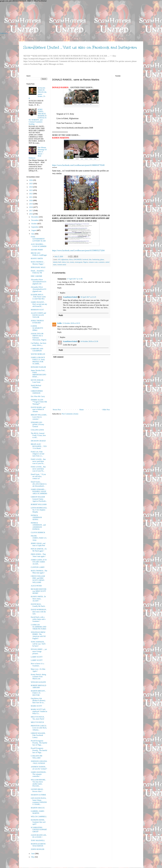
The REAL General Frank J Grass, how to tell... (38, 435)
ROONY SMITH (37, 258)
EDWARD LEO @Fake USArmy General (37, 424)
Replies (63, 293)
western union (62, 265)
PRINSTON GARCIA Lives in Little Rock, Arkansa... (39, 728)
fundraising (96, 259)
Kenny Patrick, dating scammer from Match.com (38, 677)
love (68, 262)
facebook (85, 259)
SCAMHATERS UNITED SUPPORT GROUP (39, 830)
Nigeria (86, 262)
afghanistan (65, 259)
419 (59, 259)
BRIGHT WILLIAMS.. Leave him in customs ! (39, 417)
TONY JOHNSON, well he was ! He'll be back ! (38, 644)
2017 (31, 211)
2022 (31, 194)
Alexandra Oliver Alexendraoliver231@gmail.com (39, 282)
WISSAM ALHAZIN (38, 682)
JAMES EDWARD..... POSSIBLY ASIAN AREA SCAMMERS (39, 491)
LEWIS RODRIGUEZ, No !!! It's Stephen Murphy (39, 510)
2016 (31, 214)
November (35, 220)
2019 (31, 204)
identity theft (57, 262)
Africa (71, 259)
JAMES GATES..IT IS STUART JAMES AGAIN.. (39, 562)
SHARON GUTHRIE (38, 795)
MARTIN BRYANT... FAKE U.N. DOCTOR (38, 693)
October (34, 224)
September (35, 227)
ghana (102, 259)
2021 (31, 197)
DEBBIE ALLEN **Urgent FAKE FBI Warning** (39, 402)
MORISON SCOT (37, 310)
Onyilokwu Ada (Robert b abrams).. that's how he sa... (38, 700)
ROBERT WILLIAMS (39, 504)
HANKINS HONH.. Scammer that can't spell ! (38, 822)
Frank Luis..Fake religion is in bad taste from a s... (37, 454)
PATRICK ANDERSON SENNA (36, 517)
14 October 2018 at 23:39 (89, 341)
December (35, 217)
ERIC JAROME (36, 276)
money (72, 262)
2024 (31, 187)
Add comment (58, 357)
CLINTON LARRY (38, 567)
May (33, 857)
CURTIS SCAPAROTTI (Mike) (37, 328)
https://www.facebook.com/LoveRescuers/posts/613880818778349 (78, 165)
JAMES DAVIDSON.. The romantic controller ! (39, 774)
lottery (64, 262)
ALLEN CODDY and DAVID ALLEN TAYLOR (38, 315)
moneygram (79, 262)
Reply (59, 288)
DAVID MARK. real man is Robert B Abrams (38, 409)
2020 (31, 200)
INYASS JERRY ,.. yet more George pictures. (39, 651)
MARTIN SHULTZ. (38, 808)
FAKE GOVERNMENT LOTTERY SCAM (38, 239)
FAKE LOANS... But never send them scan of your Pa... (38, 461)
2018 (31, 207)
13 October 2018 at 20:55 (71, 323)
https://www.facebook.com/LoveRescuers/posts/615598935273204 (78, 251)
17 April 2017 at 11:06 (75, 279)
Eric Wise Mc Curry (38, 396)
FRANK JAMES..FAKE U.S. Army (39, 538)
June (33, 854)
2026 (31, 180)
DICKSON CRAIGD (38, 441)
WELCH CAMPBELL (39, 817)
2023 (31, 190)
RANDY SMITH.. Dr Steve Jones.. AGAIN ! (38, 599)
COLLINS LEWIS (37, 430)
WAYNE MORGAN (38, 354)
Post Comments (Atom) (70, 414)
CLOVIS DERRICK (38, 532)
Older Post (106, 410)
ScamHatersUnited (70, 297)
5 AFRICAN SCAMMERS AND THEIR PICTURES (38, 627)
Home (82, 410)
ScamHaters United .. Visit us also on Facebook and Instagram (80, 47)
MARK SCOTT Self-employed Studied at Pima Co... (39, 711)
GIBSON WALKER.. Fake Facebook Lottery (38, 735)
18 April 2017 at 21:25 (88, 297)
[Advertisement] (65, 17)
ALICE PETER (36, 586)
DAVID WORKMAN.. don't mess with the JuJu (39, 612)
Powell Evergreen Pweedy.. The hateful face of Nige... (39, 743)
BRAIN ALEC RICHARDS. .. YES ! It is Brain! (39, 446)
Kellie (60, 323)
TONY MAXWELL (38, 840)
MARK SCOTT (36, 706)
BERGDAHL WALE (38, 267)
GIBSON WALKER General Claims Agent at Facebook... (39, 499)
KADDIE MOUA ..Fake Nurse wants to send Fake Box (38, 297)
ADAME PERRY (37, 250)
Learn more (4, 33)
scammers (102, 262)
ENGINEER (78, 259)
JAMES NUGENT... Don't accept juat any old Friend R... (39, 304)
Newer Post (57, 410)
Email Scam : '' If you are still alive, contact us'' (38, 476)
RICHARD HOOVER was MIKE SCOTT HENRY (39, 591)
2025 (31, 184)
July (33, 234)
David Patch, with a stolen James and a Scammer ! (38, 619)
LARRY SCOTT (37, 657)
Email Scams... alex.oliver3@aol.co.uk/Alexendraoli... (39, 484)
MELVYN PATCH (37, 722)
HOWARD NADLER (38, 367)
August (34, 230)
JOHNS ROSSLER (37, 849)
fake (90, 259)
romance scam (93, 262)
